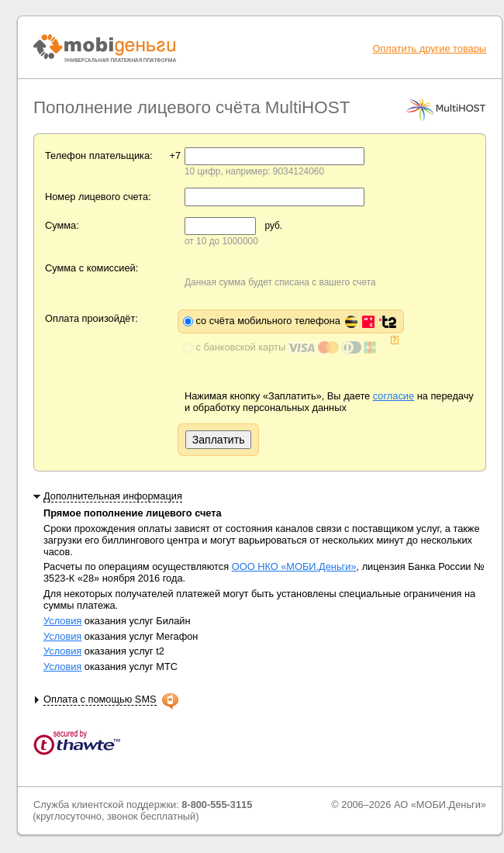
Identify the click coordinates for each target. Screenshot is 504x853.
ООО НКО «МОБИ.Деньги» (294, 566)
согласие (394, 396)
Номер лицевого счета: (98, 197)
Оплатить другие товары (429, 48)
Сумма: (62, 225)
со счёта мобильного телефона (297, 321)
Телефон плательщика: (99, 155)
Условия (62, 621)
